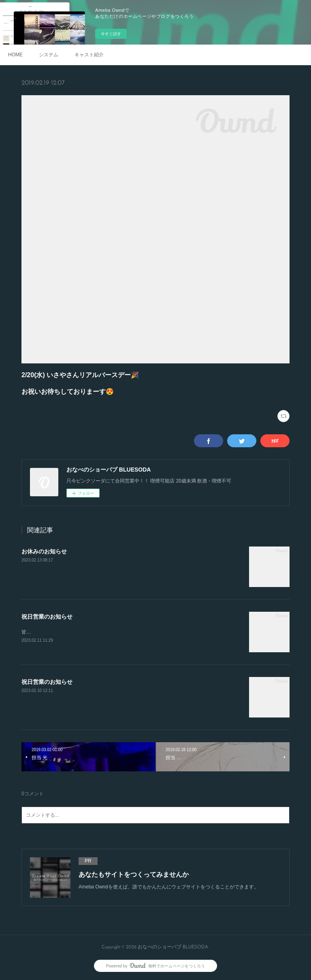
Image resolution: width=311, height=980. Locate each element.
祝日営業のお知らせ (47, 617)
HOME (15, 55)
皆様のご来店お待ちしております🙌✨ (64, 632)
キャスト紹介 (89, 55)
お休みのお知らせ (44, 551)
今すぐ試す (111, 34)
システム (49, 55)
